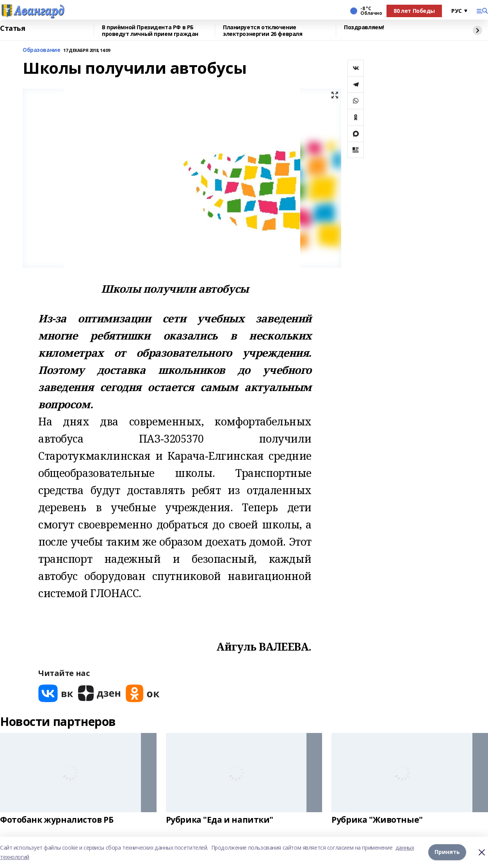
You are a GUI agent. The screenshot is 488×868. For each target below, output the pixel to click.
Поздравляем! (364, 28)
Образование (41, 50)
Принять (447, 852)
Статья (12, 28)
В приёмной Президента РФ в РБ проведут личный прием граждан (150, 31)
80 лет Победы (414, 11)
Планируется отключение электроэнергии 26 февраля (263, 31)
